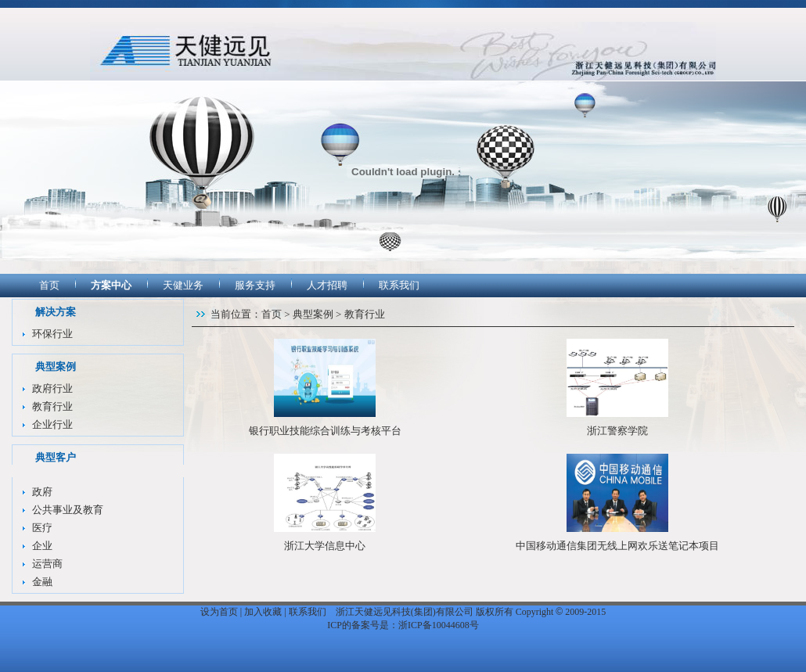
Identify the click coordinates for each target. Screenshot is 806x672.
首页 (49, 285)
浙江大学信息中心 (325, 546)
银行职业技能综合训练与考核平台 (325, 431)
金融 (42, 582)
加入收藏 (263, 612)
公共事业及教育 (68, 510)
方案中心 (111, 285)
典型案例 (313, 314)
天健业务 (183, 285)
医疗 (42, 528)
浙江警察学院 (617, 431)
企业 (42, 546)
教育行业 (52, 406)
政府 (42, 492)
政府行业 (52, 388)
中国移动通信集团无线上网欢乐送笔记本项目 (617, 546)
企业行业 (52, 424)
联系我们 (399, 285)
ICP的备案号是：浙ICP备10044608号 (403, 625)
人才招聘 (327, 285)
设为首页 (219, 612)
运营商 (47, 564)
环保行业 (52, 334)
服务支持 (255, 285)
